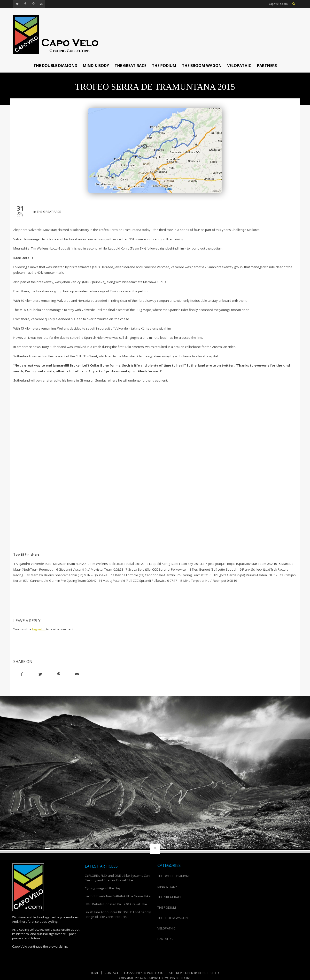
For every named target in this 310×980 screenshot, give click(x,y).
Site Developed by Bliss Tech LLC (195, 973)
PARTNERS (267, 66)
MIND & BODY (96, 66)
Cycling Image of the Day (103, 888)
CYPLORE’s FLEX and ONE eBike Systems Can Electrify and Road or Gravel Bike (117, 878)
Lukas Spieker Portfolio (144, 973)
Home (94, 973)
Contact (112, 973)
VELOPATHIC (239, 66)
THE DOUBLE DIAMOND (55, 66)
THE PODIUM (164, 66)
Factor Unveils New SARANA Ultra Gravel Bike (118, 896)
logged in (39, 629)
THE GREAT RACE (130, 66)
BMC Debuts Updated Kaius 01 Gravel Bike (116, 904)
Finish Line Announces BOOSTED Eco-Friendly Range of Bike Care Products (118, 914)
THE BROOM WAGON (202, 66)
